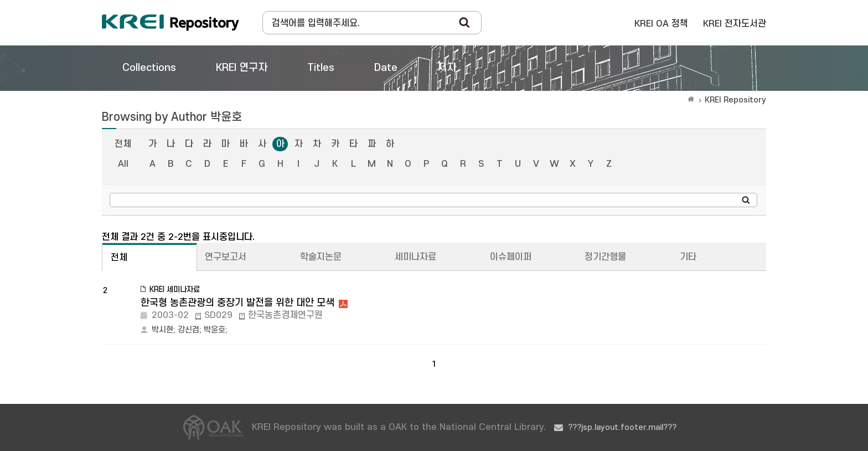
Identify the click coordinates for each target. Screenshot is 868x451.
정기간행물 (605, 257)
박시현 (162, 330)
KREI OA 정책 (661, 24)
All (123, 164)
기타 (688, 257)
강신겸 (188, 330)
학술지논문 (321, 257)
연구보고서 (226, 257)
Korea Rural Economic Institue (170, 23)
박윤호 (215, 330)
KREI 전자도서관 (735, 24)
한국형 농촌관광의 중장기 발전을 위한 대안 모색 (237, 303)
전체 (123, 144)
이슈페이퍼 (511, 257)
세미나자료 (415, 257)
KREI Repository (735, 100)
